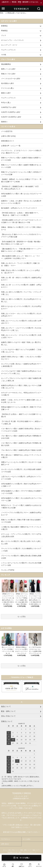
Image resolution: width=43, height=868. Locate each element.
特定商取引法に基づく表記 (14, 852)
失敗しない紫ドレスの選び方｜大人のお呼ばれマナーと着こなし (21, 300)
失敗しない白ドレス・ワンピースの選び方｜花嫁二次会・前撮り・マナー (20, 264)
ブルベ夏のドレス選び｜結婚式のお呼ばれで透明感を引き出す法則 (21, 437)
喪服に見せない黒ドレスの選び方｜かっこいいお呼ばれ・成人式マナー (20, 272)
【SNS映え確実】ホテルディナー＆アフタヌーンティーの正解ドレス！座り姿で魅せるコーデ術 (21, 221)
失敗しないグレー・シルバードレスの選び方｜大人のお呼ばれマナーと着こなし (21, 329)
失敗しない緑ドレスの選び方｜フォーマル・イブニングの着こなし (21, 293)
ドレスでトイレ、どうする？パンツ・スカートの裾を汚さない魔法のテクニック (21, 152)
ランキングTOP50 (8, 570)
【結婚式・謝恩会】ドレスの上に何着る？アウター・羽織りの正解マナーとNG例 (21, 180)
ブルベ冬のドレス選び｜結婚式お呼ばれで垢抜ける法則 (21, 450)
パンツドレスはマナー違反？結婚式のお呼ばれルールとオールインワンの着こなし (21, 372)
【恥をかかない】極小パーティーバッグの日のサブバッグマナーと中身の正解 (21, 236)
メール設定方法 (7, 131)
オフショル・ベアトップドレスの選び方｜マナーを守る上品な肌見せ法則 (21, 535)
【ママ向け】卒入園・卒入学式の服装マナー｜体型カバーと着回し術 (21, 423)
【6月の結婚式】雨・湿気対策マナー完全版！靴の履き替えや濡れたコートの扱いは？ (21, 243)
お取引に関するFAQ (8, 136)
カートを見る (26, 839)
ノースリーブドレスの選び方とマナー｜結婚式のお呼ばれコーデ (21, 514)
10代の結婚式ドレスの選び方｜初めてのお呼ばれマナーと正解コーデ (21, 485)
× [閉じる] (41, 3)
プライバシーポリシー (29, 852)
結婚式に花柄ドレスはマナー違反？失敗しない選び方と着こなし (21, 343)
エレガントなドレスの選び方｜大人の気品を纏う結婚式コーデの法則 (21, 471)
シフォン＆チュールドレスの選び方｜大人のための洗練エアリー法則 (21, 564)
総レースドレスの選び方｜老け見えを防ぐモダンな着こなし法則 (21, 542)
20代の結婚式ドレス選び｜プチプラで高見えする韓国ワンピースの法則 (21, 492)
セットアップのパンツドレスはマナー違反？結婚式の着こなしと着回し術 (21, 379)
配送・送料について (26, 850)
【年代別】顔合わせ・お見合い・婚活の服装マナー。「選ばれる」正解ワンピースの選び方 (20, 214)
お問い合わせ (5, 844)
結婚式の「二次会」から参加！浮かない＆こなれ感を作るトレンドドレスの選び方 (21, 202)
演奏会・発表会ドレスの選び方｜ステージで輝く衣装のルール (21, 228)
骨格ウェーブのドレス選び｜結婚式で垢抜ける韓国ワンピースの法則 (21, 159)
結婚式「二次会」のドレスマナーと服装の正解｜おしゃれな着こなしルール (21, 401)
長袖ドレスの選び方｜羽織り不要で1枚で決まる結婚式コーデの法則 (21, 521)
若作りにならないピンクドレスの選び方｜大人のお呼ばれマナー (21, 308)
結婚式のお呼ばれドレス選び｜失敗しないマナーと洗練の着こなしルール (21, 387)
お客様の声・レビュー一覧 (11, 146)
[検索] (39, 9)
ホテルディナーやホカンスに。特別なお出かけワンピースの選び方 (21, 394)
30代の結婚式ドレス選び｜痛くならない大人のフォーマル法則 (21, 195)
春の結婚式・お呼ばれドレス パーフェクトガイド (19, 208)
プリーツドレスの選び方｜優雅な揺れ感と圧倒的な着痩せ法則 (21, 557)
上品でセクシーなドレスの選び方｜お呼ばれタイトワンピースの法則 (21, 478)
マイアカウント (6, 839)
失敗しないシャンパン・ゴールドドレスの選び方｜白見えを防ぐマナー (21, 336)
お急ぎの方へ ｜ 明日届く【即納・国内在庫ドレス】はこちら (20, 3)
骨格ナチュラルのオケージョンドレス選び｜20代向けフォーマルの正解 (21, 173)
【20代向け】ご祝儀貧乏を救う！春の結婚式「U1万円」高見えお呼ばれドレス (20, 188)
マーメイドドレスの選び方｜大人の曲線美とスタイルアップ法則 (21, 550)
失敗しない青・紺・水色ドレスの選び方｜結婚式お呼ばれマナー (21, 279)
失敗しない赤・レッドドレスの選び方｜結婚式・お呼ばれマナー (21, 286)
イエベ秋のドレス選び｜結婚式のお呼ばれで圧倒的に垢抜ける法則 (21, 444)
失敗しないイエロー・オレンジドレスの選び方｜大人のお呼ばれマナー (21, 315)
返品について (36, 850)
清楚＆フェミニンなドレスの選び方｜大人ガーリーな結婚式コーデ (21, 463)
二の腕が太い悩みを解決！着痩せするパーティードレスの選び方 (21, 528)
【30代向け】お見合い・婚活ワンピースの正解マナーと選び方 (21, 415)
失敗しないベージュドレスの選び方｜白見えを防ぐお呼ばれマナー (21, 322)
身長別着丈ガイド (8, 141)
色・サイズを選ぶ (21, 858)
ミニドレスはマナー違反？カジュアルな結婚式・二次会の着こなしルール (21, 351)
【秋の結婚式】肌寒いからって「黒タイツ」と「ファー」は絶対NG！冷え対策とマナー (20, 257)
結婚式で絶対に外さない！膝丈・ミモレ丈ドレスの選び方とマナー (21, 358)
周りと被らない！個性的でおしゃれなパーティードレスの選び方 (21, 456)
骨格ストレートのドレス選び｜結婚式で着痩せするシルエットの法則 (21, 166)
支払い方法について (14, 850)
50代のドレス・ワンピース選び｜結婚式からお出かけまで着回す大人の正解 (21, 506)
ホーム (5, 850)
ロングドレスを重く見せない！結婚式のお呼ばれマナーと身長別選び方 (21, 365)
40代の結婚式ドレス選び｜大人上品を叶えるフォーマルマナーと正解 (21, 499)
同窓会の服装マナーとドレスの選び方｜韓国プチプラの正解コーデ (21, 408)
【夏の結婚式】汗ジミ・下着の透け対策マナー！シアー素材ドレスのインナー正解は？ (21, 250)
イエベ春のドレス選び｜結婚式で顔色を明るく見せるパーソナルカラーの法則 (21, 430)
